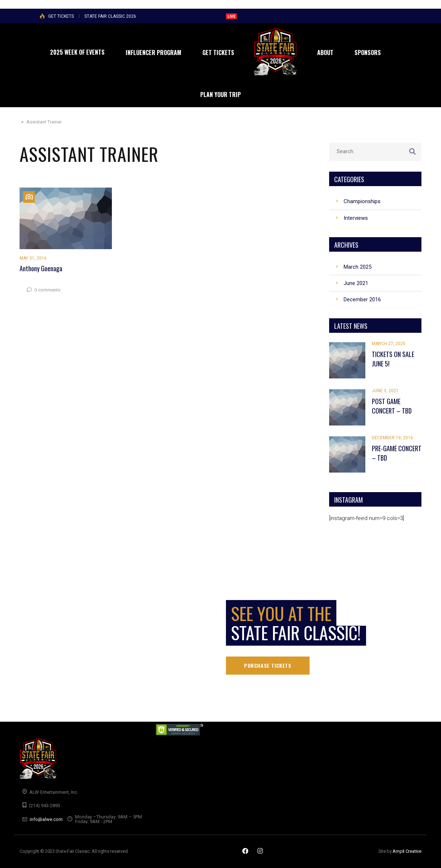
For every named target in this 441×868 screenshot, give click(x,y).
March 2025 (358, 267)
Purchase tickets (268, 665)
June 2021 (356, 283)
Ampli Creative (407, 851)
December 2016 (362, 299)
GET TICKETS (61, 16)
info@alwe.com (46, 819)
